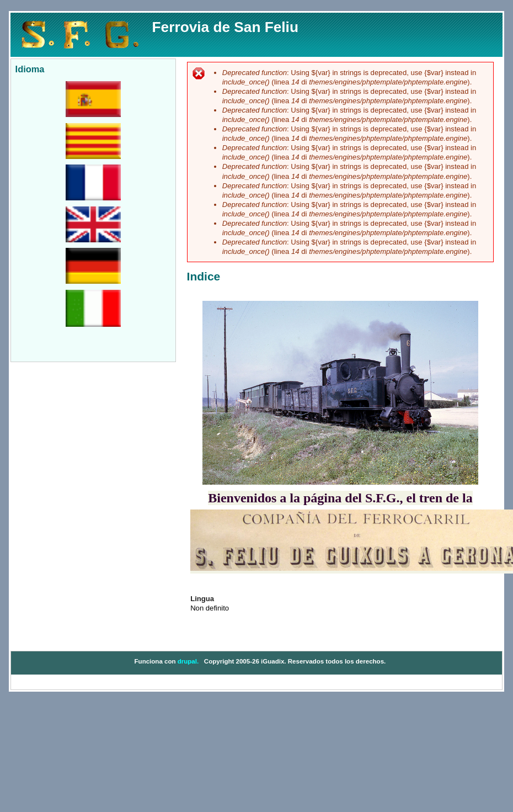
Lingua (202, 599)
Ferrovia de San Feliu (225, 27)
